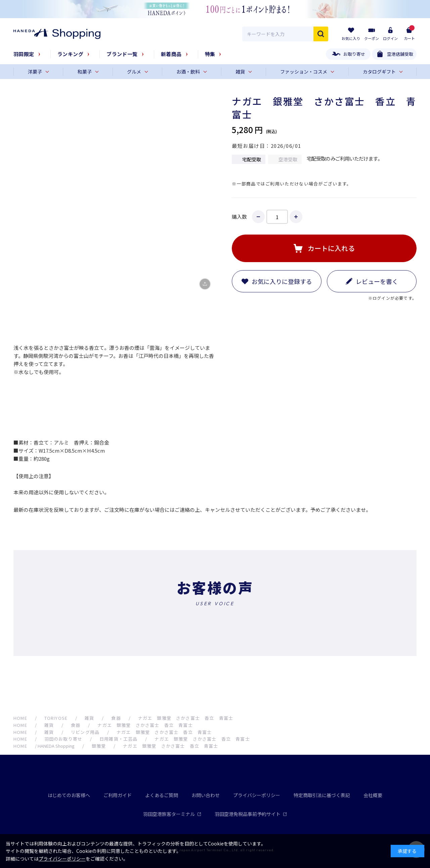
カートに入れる (331, 248)
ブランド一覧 (122, 54)
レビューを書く (377, 281)
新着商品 (171, 54)
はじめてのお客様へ (69, 795)
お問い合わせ (206, 795)
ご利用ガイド (118, 795)
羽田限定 (24, 54)
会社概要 (373, 795)
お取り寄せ (354, 54)
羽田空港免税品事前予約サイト (251, 814)
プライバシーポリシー (257, 795)
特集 (210, 54)
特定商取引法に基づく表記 (322, 795)
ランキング (70, 54)
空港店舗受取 (400, 54)
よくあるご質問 (162, 795)
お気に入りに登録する (282, 281)
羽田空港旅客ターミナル (172, 814)
